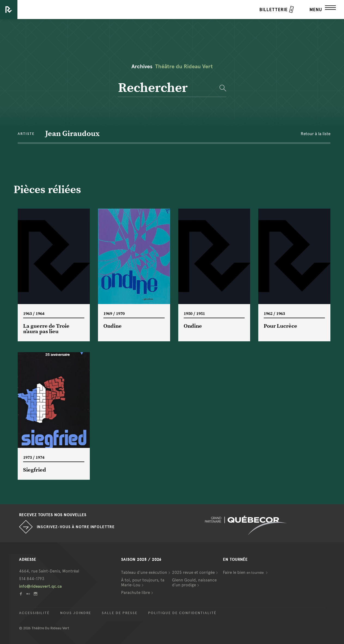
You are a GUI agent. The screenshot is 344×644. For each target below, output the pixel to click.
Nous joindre (76, 613)
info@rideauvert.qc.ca (40, 586)
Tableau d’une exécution (144, 572)
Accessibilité (34, 613)
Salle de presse (120, 613)
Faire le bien (244, 572)
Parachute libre (136, 593)
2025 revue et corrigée (193, 572)
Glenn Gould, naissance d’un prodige (194, 583)
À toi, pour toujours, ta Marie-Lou (143, 583)
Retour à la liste (316, 134)
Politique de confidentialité (182, 613)
